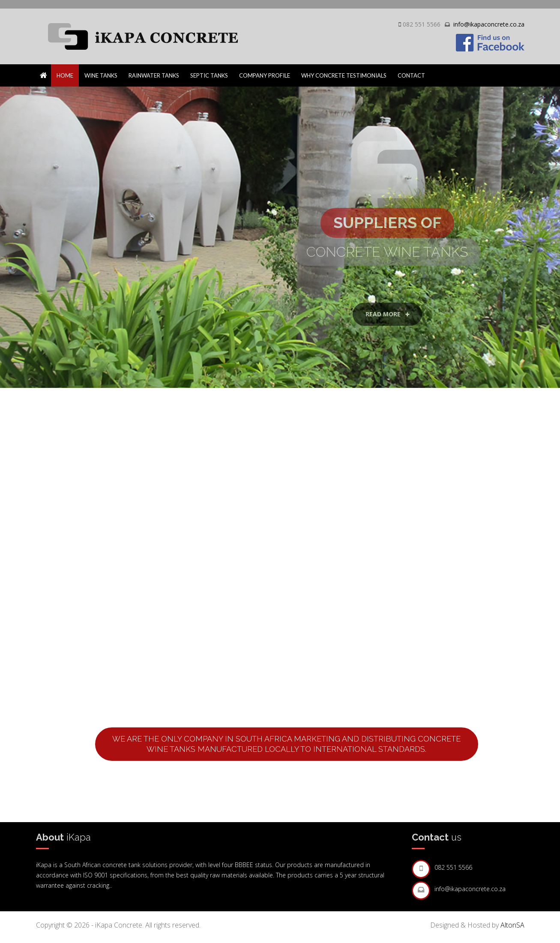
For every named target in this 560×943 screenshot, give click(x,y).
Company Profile (265, 75)
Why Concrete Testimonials (344, 75)
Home (65, 75)
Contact (411, 75)
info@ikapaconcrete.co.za (489, 24)
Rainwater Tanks (154, 75)
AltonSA (512, 925)
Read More (387, 339)
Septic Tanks (209, 75)
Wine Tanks (101, 75)
